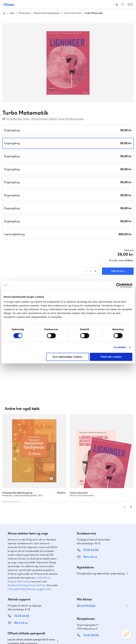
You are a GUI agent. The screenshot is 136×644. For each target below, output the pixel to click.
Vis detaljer (120, 347)
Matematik (24, 13)
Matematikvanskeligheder (47, 13)
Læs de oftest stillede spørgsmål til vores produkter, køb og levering (31, 601)
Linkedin (109, 614)
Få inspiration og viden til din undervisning (101, 533)
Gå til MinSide (86, 566)
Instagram (86, 614)
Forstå (47, 549)
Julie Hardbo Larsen (71, 119)
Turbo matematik (72, 13)
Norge (13, 549)
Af (4, 119)
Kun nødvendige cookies (67, 357)
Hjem (4, 13)
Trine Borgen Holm (18, 119)
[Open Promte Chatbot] (126, 634)
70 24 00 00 (91, 595)
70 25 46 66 (91, 510)
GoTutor (42, 545)
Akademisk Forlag (18, 545)
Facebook (94, 614)
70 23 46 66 (22, 576)
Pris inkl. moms (117, 261)
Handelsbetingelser (56, 635)
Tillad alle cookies (111, 357)
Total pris (129, 250)
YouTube (101, 614)
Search (123, 4)
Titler (12, 13)
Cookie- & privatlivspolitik (34, 635)
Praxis (32, 545)
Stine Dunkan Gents (44, 119)
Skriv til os (90, 517)
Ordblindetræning (29, 549)
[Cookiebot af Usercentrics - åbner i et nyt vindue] (119, 285)
